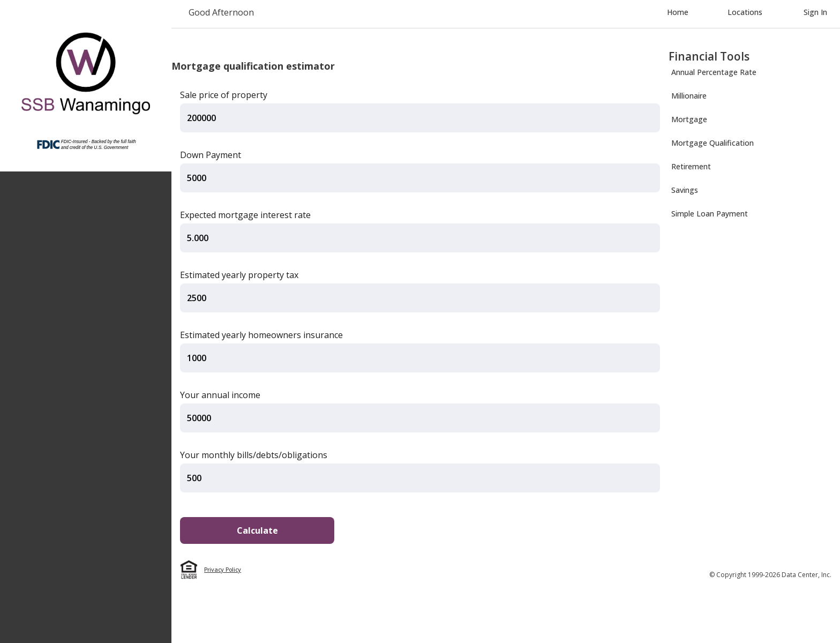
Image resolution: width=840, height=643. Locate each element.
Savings (685, 190)
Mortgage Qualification (712, 143)
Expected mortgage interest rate (245, 215)
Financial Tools (709, 56)
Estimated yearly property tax (239, 275)
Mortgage (689, 119)
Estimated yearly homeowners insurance (261, 335)
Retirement (691, 166)
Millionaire (689, 96)
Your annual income (220, 395)
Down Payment (211, 155)
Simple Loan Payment (710, 214)
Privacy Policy (223, 570)
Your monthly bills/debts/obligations (254, 455)
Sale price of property (224, 95)
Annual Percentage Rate (714, 72)
